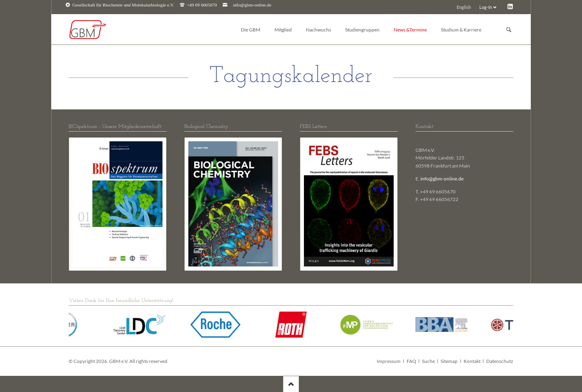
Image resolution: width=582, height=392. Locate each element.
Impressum (389, 361)
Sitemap (449, 361)
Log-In (486, 7)
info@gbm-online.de (252, 5)
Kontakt (472, 361)
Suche (428, 361)
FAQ (411, 361)
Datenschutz (500, 361)
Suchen (509, 30)
